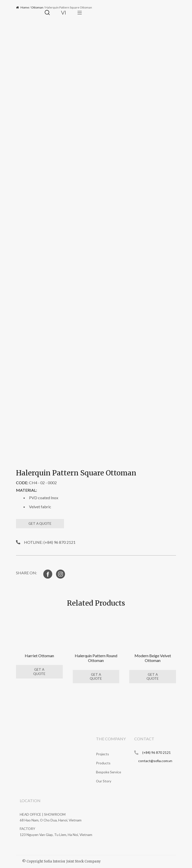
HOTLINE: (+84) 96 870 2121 (50, 542)
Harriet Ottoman (39, 656)
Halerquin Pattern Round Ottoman (96, 658)
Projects (102, 754)
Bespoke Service (108, 772)
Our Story (104, 781)
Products (103, 763)
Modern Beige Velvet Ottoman (153, 658)
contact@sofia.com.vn (155, 761)
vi (64, 12)
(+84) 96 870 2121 (156, 752)
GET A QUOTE (40, 523)
